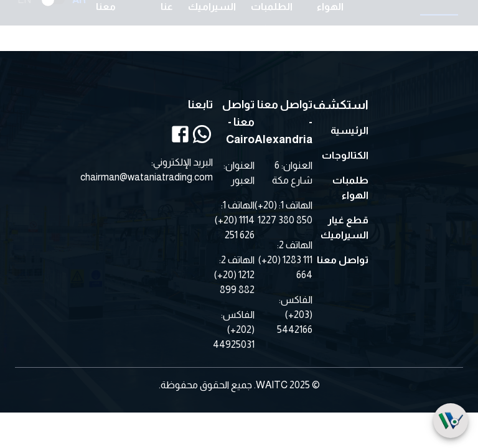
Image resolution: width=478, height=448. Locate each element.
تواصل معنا (343, 260)
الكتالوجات (345, 155)
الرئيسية (349, 130)
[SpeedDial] (451, 421)
